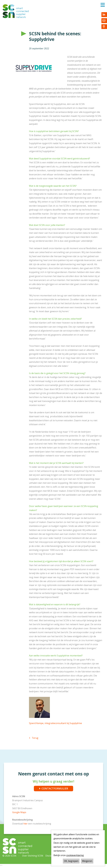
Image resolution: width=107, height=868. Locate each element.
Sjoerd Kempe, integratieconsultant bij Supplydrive (55, 723)
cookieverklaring (75, 855)
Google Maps (19, 812)
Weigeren (87, 861)
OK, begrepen (71, 861)
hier (26, 824)
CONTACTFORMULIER (55, 788)
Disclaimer (51, 856)
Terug (35, 738)
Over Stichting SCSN (33, 856)
